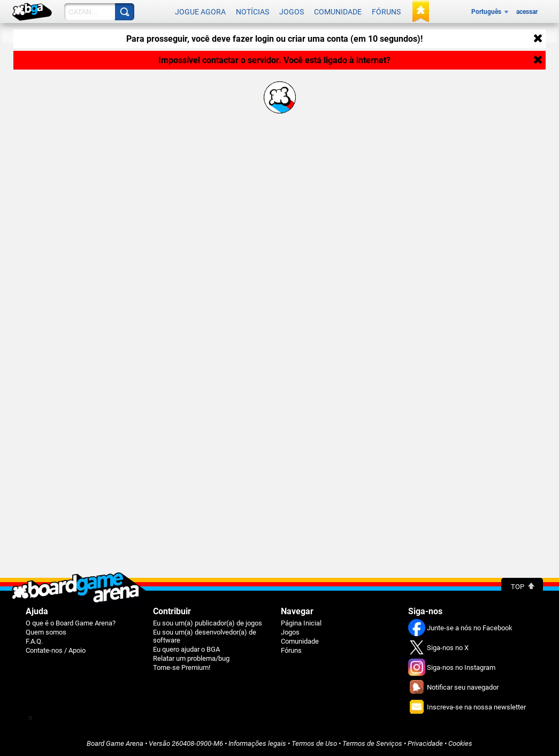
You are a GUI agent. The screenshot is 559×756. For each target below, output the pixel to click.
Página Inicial (301, 623)
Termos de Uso (314, 743)
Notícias (252, 12)
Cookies (460, 743)
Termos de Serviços (372, 743)
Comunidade (338, 12)
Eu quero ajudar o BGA (186, 649)
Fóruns (386, 12)
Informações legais (257, 743)
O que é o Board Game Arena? (71, 623)
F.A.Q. (34, 641)
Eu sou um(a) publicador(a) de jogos (208, 623)
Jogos (292, 12)
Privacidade (425, 743)
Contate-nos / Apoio (56, 650)
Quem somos (46, 632)
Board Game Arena (115, 743)
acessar (527, 12)
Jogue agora (200, 12)
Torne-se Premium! (182, 667)
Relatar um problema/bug (191, 658)
